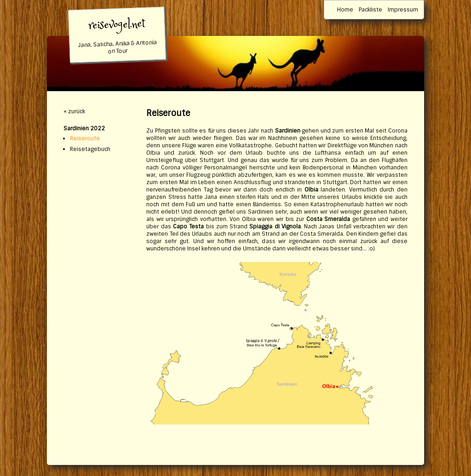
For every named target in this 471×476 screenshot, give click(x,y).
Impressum (403, 10)
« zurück (74, 111)
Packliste (370, 10)
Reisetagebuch (90, 149)
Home (345, 10)
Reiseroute (85, 139)
